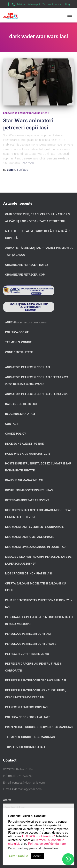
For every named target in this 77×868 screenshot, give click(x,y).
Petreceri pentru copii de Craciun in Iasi (36, 680)
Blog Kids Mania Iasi (20, 414)
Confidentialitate (19, 352)
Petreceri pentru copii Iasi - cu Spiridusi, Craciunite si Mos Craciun (36, 694)
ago (22, 170)
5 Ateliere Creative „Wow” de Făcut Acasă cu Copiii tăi (38, 234)
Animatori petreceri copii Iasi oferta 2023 (37, 394)
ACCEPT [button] (38, 856)
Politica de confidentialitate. (47, 844)
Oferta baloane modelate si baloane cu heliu (35, 587)
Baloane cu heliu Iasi (21, 404)
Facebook (8, 5)
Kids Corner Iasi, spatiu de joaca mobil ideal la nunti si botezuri (38, 514)
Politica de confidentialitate (28, 717)
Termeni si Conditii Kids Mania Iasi (30, 737)
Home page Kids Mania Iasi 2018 (28, 454)
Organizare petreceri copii (26, 275)
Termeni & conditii (52, 4)
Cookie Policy (16, 434)
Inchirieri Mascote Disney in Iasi (29, 490)
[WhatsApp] (68, 859)
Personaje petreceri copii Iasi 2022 (26, 113)
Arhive (7, 800)
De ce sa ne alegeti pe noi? (25, 444)
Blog (67, 4)
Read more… (29, 163)
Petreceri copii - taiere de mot (28, 654)
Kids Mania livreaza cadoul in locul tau (35, 547)
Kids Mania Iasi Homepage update (30, 537)
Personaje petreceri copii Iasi (28, 634)
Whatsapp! (34, 4)
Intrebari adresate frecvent (27, 500)
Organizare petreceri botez (27, 265)
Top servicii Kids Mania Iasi (25, 747)
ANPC (9, 322)
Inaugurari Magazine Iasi (24, 480)
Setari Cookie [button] (19, 856)
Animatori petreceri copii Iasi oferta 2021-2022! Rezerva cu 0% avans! (37, 381)
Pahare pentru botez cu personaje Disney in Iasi (39, 604)
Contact (12, 424)
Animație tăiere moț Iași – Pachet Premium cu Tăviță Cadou (39, 251)
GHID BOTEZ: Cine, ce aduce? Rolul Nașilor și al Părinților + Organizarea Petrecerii (38, 218)
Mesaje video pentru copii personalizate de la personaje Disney (38, 560)
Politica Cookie (17, 332)
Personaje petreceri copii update (31, 644)
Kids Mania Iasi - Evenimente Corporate (34, 527)
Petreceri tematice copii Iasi (27, 707)
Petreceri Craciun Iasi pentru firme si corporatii (34, 667)
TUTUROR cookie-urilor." (39, 836)
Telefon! (21, 4)
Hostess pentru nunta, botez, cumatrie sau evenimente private (38, 467)
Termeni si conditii (19, 342)
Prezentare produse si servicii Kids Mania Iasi (39, 727)
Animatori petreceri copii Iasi (28, 367)
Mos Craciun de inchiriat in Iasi (28, 573)
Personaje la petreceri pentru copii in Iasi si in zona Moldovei (39, 620)
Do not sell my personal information (33, 848)
